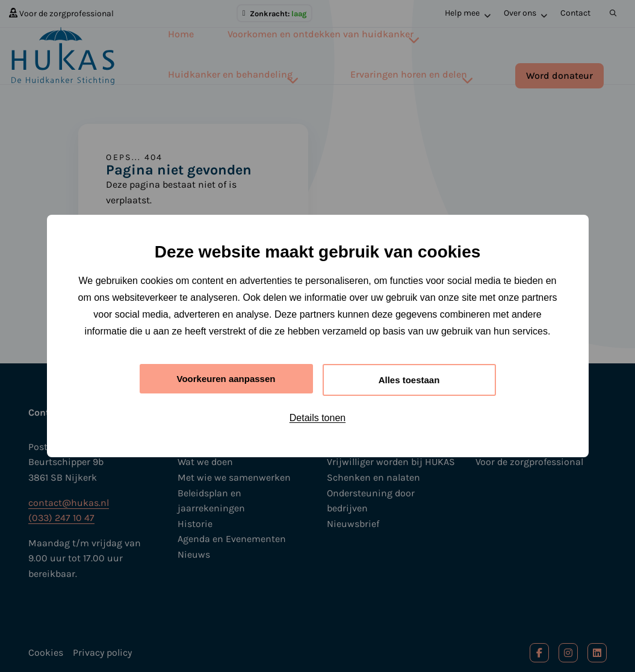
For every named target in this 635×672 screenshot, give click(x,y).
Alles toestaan (409, 380)
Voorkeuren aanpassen (226, 379)
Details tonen (317, 420)
